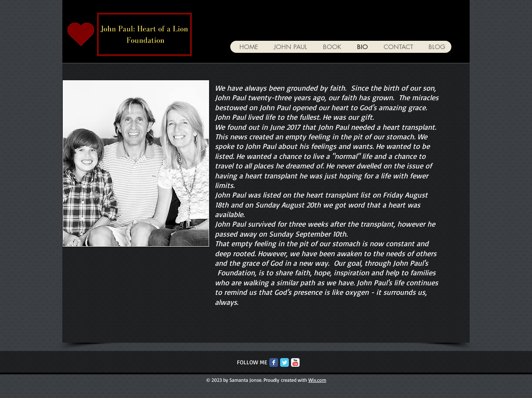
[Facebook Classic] (274, 362)
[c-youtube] (295, 362)
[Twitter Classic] (284, 362)
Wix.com (317, 380)
